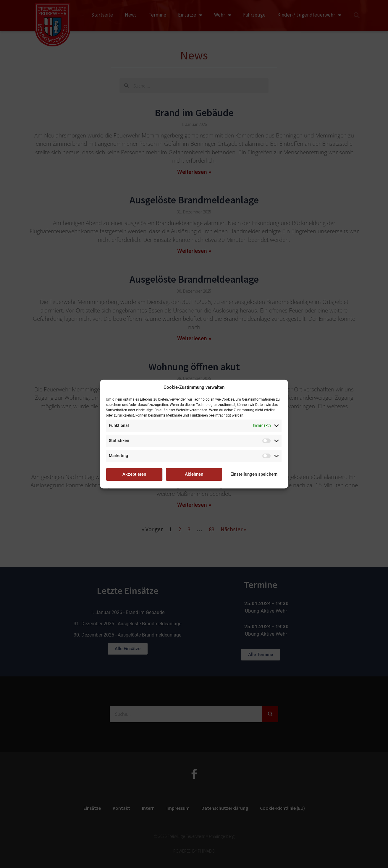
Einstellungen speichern (254, 474)
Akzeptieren (134, 474)
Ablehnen (194, 474)
